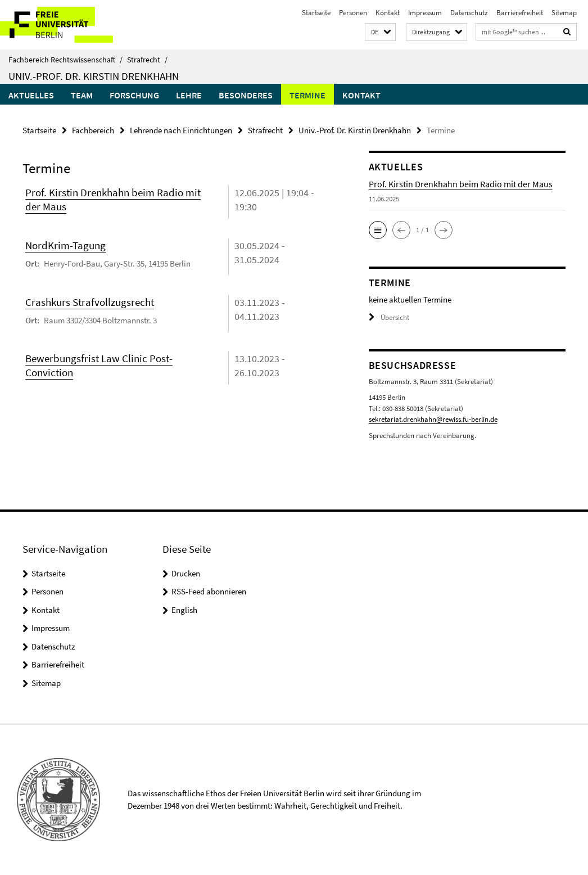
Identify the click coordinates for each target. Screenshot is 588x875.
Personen (353, 13)
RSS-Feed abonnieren (209, 591)
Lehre (189, 95)
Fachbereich (93, 130)
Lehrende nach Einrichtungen (181, 130)
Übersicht (389, 317)
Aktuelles (31, 95)
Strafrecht (147, 60)
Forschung (134, 95)
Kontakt (388, 13)
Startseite (316, 13)
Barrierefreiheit (520, 13)
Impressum (425, 13)
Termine (307, 95)
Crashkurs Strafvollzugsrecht (90, 302)
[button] (380, 32)
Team (82, 95)
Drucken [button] (186, 573)
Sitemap (564, 13)
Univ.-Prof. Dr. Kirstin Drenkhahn (94, 76)
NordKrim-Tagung (65, 245)
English (184, 610)
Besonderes (246, 95)
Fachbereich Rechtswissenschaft (65, 60)
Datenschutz (469, 13)
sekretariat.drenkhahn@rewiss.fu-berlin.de (433, 419)
